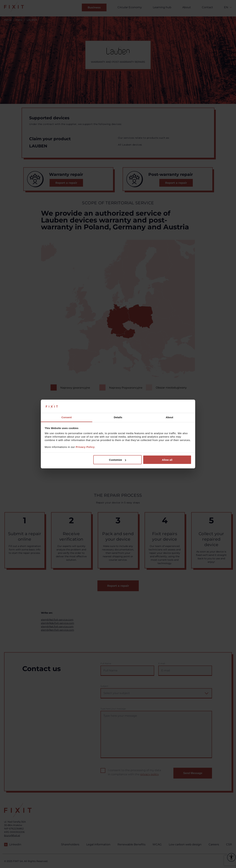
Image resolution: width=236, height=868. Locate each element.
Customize (118, 460)
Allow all (167, 460)
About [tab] (169, 417)
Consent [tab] (67, 417)
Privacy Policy (85, 447)
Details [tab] (118, 417)
